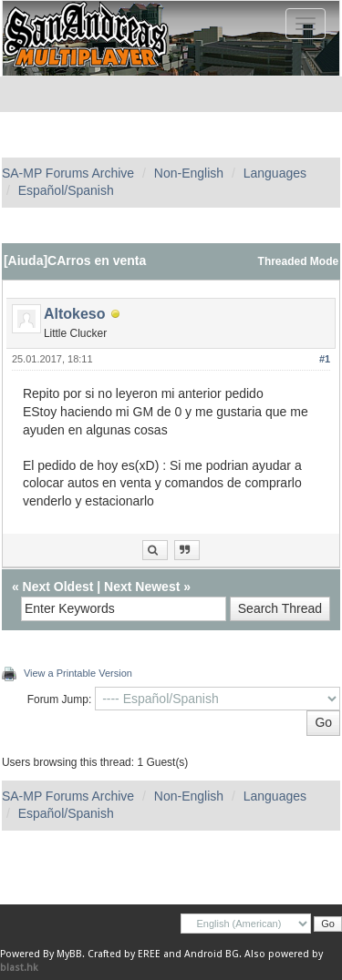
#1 (325, 359)
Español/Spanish (66, 190)
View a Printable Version (78, 673)
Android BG (212, 954)
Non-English (189, 173)
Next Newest (142, 587)
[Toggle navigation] (306, 24)
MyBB (69, 954)
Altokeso (75, 314)
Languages (275, 173)
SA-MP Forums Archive (68, 173)
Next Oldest (58, 587)
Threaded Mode (299, 261)
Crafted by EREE (124, 954)
